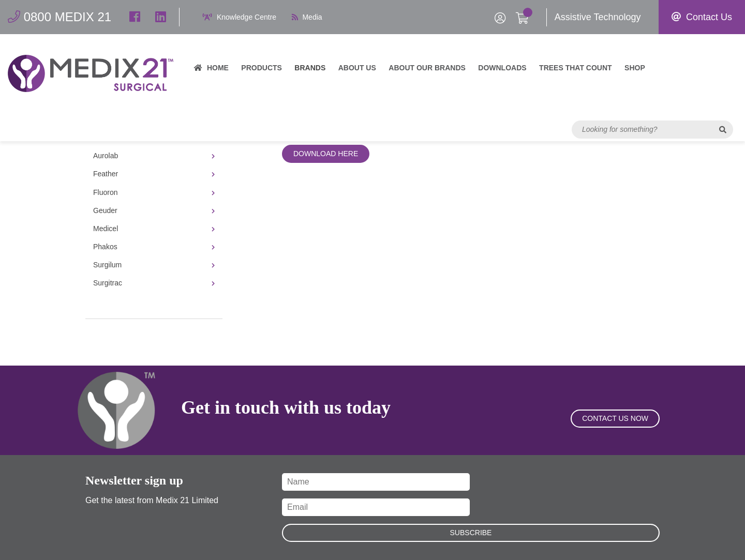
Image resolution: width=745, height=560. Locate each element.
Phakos (154, 247)
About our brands (427, 68)
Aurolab (154, 156)
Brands (310, 68)
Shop (635, 68)
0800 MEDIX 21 (59, 17)
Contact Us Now (615, 418)
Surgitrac (154, 283)
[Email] (376, 507)
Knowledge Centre (240, 17)
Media (307, 17)
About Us (357, 68)
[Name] (376, 482)
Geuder (154, 210)
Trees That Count (576, 68)
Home (211, 68)
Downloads (502, 68)
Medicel (154, 229)
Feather (154, 174)
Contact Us (702, 17)
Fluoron (154, 192)
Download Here (326, 154)
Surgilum (154, 265)
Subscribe (471, 533)
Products (262, 68)
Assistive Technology (598, 17)
